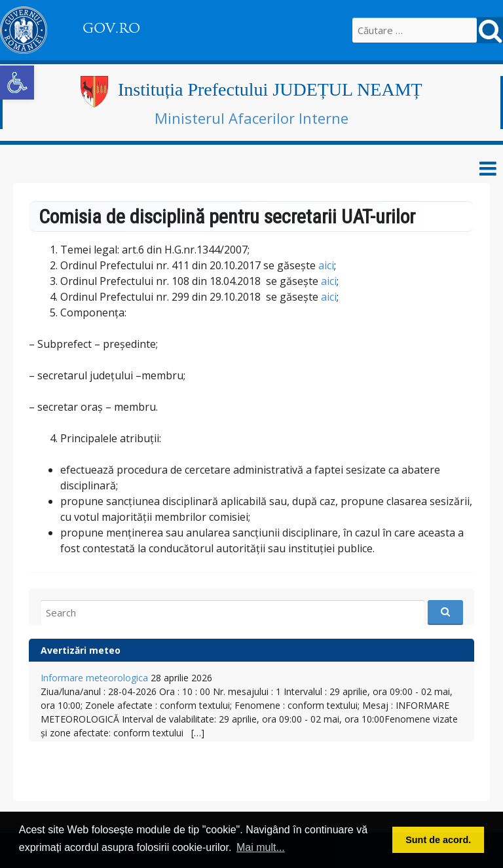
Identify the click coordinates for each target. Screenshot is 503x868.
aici (326, 265)
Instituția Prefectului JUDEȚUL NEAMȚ (270, 89)
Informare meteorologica (94, 678)
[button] (17, 83)
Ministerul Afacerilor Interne (251, 118)
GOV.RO (111, 28)
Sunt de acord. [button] (438, 840)
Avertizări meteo (81, 650)
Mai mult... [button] (261, 847)
